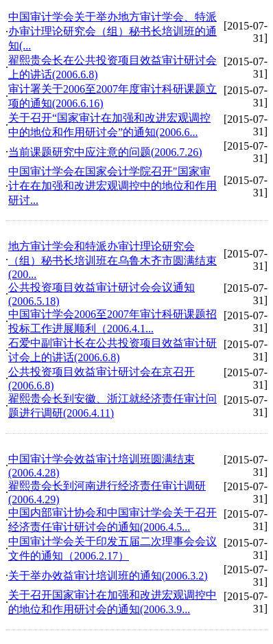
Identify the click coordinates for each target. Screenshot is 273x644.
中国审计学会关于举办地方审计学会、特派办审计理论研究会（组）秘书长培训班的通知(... (112, 31)
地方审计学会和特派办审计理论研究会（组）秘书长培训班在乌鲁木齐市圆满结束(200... (112, 260)
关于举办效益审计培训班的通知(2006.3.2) (108, 576)
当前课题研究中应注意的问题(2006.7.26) (105, 152)
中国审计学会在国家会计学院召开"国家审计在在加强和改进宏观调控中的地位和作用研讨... (112, 186)
